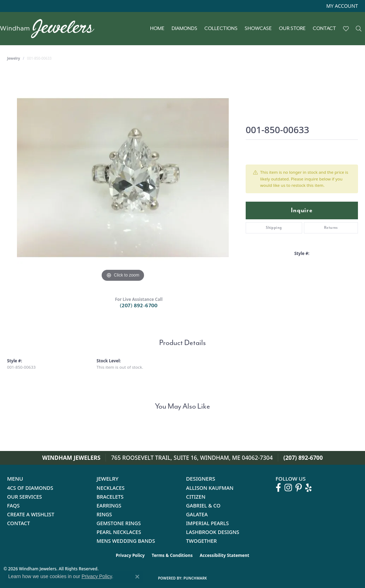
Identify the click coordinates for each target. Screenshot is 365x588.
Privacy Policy (130, 555)
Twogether (201, 541)
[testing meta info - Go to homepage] (51, 29)
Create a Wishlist (31, 514)
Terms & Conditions (172, 555)
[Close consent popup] (137, 577)
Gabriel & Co (203, 506)
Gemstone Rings (119, 523)
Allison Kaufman (210, 488)
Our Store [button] (292, 29)
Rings (104, 514)
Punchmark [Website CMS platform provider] (195, 578)
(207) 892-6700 (139, 306)
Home (157, 29)
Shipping (274, 228)
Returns (331, 228)
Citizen (196, 497)
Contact (324, 29)
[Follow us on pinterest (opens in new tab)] (299, 488)
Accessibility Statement (225, 555)
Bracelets (110, 497)
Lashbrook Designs (213, 532)
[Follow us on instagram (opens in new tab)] (288, 488)
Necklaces (111, 488)
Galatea (197, 514)
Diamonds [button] (184, 29)
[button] (341, 6)
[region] (123, 178)
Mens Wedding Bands (126, 541)
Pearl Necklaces (119, 532)
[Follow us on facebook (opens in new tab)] (278, 488)
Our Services (25, 497)
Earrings (109, 506)
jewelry (14, 58)
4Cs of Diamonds (30, 488)
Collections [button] (221, 29)
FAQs (13, 506)
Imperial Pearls (207, 523)
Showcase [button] (258, 29)
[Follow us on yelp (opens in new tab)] (309, 488)
